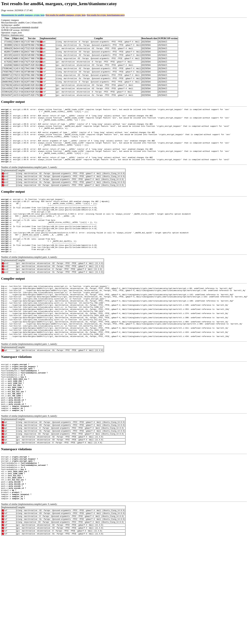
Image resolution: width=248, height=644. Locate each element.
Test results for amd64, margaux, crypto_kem (66, 15)
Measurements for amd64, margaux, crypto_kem (23, 15)
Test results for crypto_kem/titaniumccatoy (106, 15)
